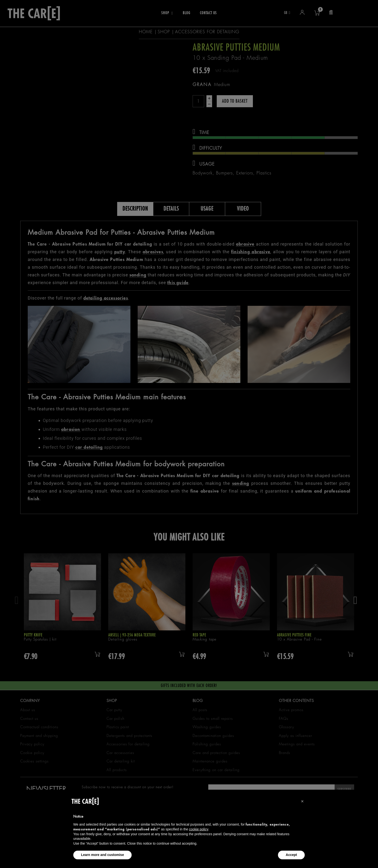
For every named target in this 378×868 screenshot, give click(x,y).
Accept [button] (291, 855)
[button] (302, 801)
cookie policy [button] (199, 829)
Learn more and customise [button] (102, 855)
